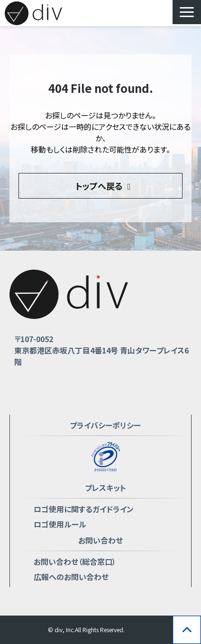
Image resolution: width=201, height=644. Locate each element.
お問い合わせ (100, 540)
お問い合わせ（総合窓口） (75, 562)
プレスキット (105, 488)
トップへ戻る (99, 186)
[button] (187, 12)
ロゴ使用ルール (60, 524)
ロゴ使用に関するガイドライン (84, 509)
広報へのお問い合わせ (71, 577)
